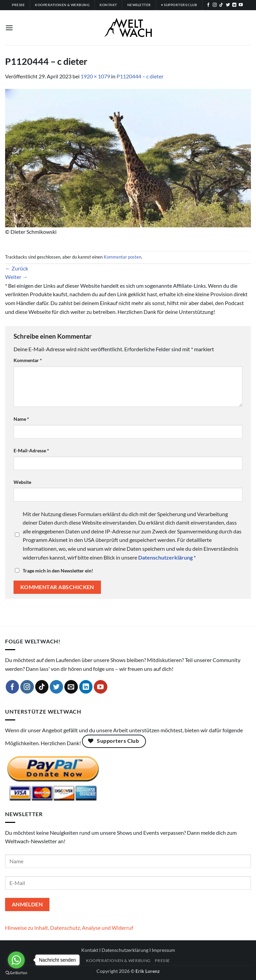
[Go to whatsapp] (16, 960)
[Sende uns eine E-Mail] (71, 687)
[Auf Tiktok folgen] (221, 5)
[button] (9, 28)
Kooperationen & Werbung (118, 960)
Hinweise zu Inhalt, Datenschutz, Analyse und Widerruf (69, 928)
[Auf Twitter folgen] (228, 5)
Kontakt (90, 950)
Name (21, 419)
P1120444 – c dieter (140, 76)
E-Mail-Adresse (31, 450)
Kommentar (28, 360)
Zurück (17, 268)
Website (22, 482)
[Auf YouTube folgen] (241, 5)
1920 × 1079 (95, 76)
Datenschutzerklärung (125, 950)
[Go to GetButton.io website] (16, 973)
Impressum (163, 950)
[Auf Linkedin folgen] (234, 5)
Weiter (16, 277)
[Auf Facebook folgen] (208, 5)
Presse (162, 960)
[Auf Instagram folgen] (215, 5)
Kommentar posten (122, 257)
